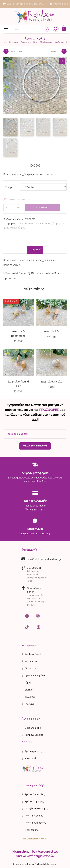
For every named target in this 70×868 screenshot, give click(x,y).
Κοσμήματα (41, 224)
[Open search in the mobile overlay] (14, 29)
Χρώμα (9, 187)
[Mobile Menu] (6, 29)
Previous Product (16, 51)
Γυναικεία (22, 224)
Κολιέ (31, 224)
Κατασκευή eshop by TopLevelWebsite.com (35, 864)
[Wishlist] (54, 29)
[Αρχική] (4, 42)
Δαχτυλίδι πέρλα (52, 382)
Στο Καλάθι (43, 207)
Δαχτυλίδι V (52, 332)
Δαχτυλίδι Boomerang (18, 334)
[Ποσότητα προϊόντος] (12, 208)
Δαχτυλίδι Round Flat (18, 384)
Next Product (55, 51)
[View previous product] (6, 51)
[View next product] (64, 51)
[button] (62, 61)
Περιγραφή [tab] (35, 250)
